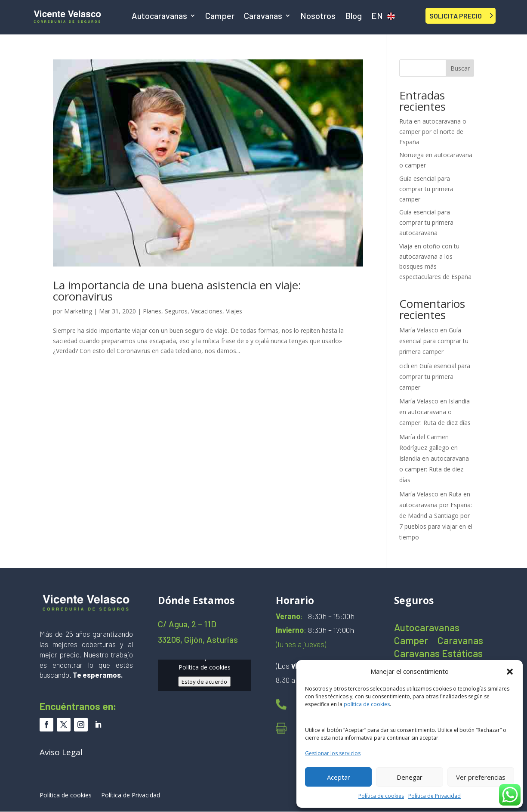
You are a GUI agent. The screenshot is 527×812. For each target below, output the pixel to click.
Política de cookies (381, 796)
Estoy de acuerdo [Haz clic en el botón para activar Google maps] (204, 682)
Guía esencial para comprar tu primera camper (426, 189)
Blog (353, 17)
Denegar (410, 777)
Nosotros (318, 17)
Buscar (460, 68)
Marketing (78, 311)
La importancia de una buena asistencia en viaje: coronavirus (177, 291)
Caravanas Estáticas (438, 655)
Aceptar (339, 777)
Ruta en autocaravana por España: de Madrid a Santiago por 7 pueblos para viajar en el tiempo (436, 516)
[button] (510, 672)
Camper (220, 17)
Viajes (234, 311)
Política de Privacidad (435, 796)
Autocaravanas (159, 17)
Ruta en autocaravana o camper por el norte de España (433, 132)
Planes (152, 311)
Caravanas (263, 17)
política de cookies (367, 704)
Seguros (176, 311)
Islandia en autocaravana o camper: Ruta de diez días (435, 412)
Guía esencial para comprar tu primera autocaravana (426, 222)
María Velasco (419, 330)
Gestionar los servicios (333, 753)
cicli (404, 366)
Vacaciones (207, 311)
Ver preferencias (481, 777)
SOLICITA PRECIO (456, 16)
